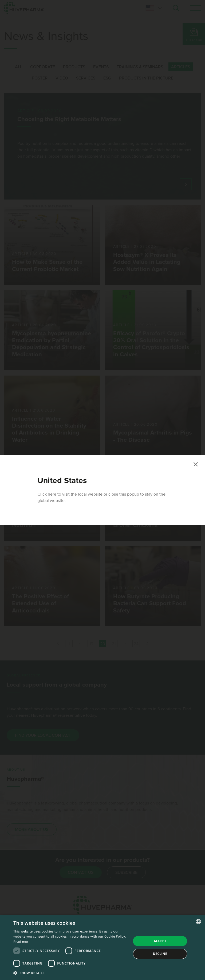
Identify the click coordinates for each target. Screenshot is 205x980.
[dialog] (102, 947)
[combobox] (198, 922)
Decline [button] (160, 954)
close (113, 494)
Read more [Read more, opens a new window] (22, 942)
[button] (70, 973)
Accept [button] (160, 941)
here (52, 494)
